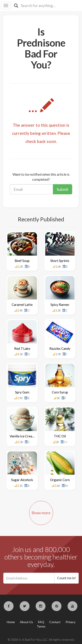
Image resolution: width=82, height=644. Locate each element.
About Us (26, 622)
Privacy (71, 622)
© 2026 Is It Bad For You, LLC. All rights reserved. (41, 639)
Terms (41, 626)
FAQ (41, 622)
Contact (55, 622)
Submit (63, 189)
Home (11, 622)
